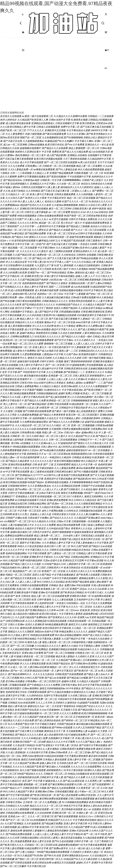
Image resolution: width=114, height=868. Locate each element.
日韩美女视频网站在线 (12, 113)
